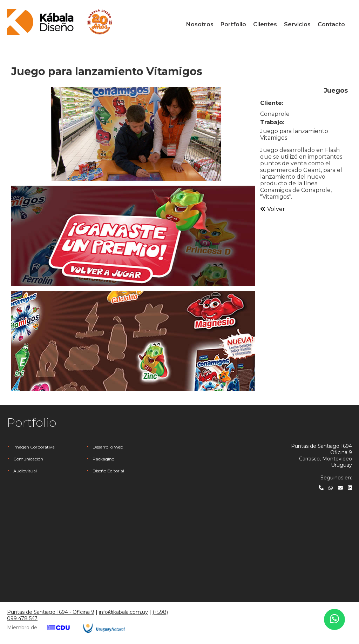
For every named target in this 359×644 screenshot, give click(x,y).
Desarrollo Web (108, 447)
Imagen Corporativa (34, 447)
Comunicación (28, 459)
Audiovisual (25, 471)
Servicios (297, 24)
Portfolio (233, 24)
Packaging (104, 459)
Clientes (265, 24)
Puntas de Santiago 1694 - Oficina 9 (51, 612)
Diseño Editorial (108, 471)
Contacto (331, 24)
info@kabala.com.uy (123, 612)
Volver (273, 209)
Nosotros (200, 24)
